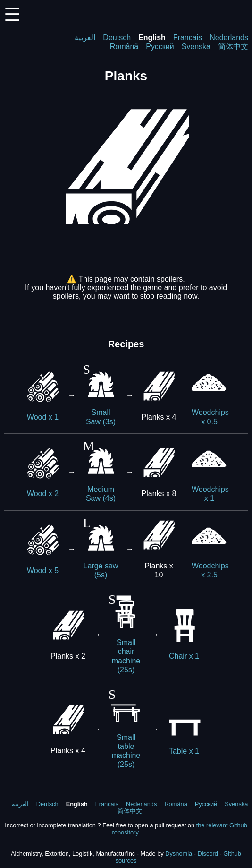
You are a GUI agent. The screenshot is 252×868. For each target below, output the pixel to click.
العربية (85, 38)
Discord (208, 854)
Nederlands (229, 38)
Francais (188, 38)
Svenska (196, 47)
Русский (160, 47)
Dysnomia (179, 854)
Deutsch (117, 38)
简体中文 (233, 47)
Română (124, 47)
